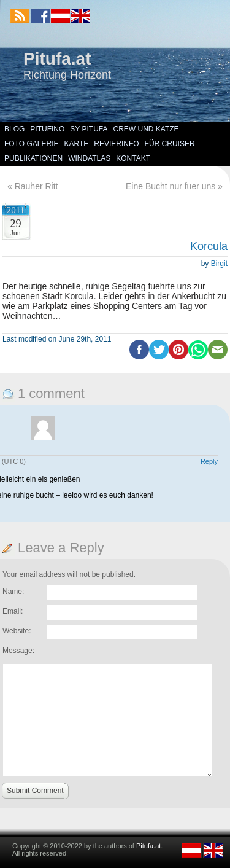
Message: (18, 651)
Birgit (219, 264)
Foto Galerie (31, 144)
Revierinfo (116, 144)
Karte (76, 144)
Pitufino (47, 129)
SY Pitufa (89, 129)
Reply (209, 461)
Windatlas (89, 158)
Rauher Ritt (36, 186)
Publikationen (33, 158)
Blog (14, 129)
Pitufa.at (57, 59)
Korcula (209, 246)
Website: (17, 631)
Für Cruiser (170, 144)
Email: (13, 611)
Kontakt (133, 158)
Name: (13, 592)
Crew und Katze (146, 129)
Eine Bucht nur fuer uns (171, 186)
